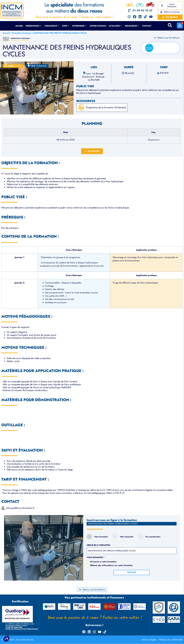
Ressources (132, 26)
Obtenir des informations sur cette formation (111, 565)
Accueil (19, 26)
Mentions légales (149, 640)
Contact (147, 26)
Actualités (115, 26)
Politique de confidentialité (171, 640)
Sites (66, 26)
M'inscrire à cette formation (103, 562)
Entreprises (79, 26)
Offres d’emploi (98, 26)
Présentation (33, 26)
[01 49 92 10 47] (130, 10)
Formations (52, 26)
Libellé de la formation (98, 545)
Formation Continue (22, 33)
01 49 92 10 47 (142, 10)
